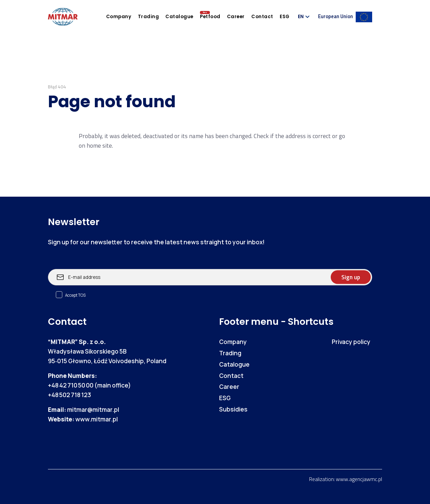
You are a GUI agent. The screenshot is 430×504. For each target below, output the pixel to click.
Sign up (351, 277)
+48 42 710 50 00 (71, 385)
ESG (285, 17)
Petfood (210, 17)
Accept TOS (75, 295)
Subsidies (233, 409)
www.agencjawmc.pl (359, 479)
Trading (149, 17)
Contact (262, 17)
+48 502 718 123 (69, 395)
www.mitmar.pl (97, 419)
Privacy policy (351, 342)
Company (119, 17)
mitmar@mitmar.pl (93, 409)
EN (301, 17)
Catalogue (179, 17)
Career (236, 17)
